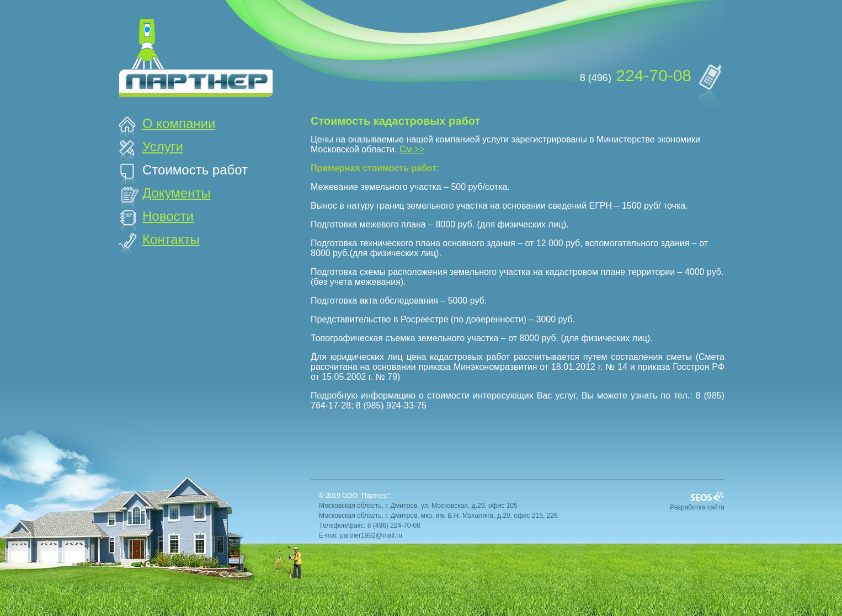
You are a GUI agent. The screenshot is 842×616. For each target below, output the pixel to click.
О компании (179, 123)
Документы (177, 193)
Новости (168, 216)
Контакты (171, 239)
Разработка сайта (697, 507)
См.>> (412, 149)
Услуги (163, 147)
